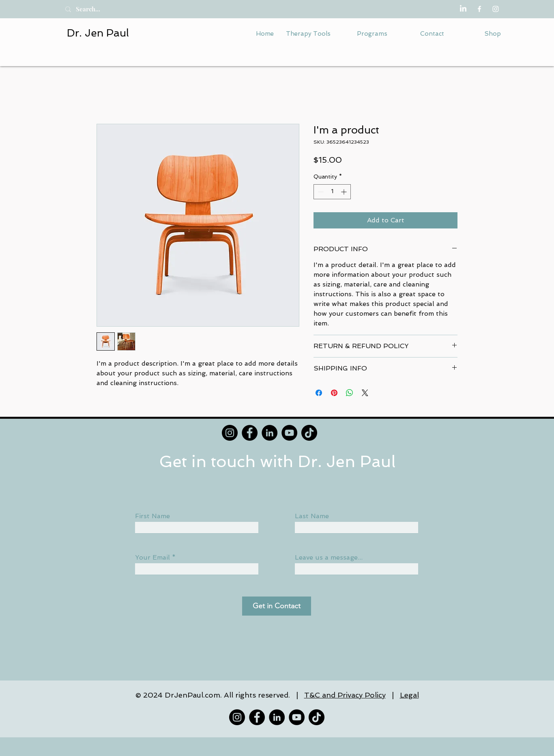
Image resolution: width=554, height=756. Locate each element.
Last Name (312, 516)
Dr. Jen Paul (98, 33)
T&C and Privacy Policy (345, 695)
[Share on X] (365, 393)
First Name (152, 516)
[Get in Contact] (277, 606)
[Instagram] (496, 9)
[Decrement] (320, 192)
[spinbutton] (332, 192)
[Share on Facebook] (319, 393)
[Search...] (97, 9)
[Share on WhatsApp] (350, 393)
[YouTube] (289, 433)
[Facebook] (479, 9)
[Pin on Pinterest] (334, 393)
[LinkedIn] (463, 9)
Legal (409, 695)
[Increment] (345, 192)
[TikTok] (309, 433)
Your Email (152, 558)
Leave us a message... (329, 558)
